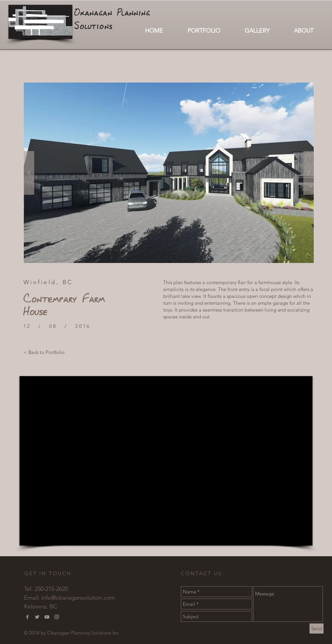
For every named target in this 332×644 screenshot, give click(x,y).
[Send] (317, 629)
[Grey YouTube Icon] (47, 617)
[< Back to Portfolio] (44, 352)
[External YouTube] (166, 461)
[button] (169, 173)
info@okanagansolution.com (78, 598)
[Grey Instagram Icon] (57, 617)
